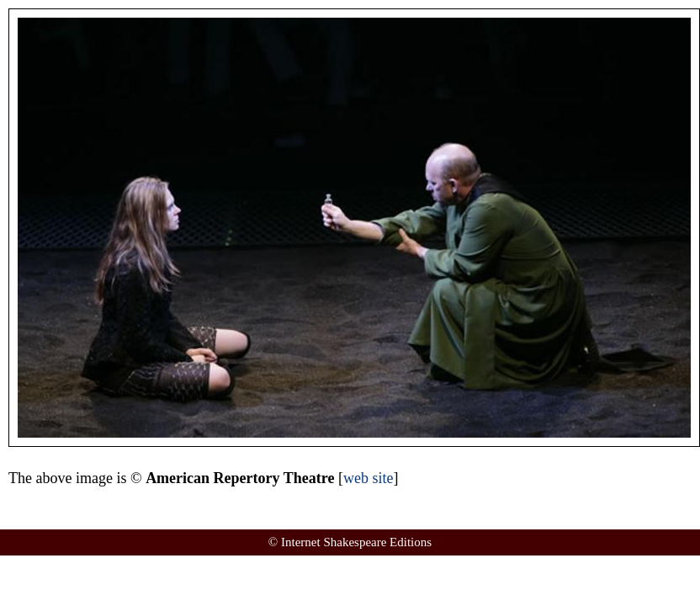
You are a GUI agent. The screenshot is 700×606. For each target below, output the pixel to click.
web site (368, 478)
